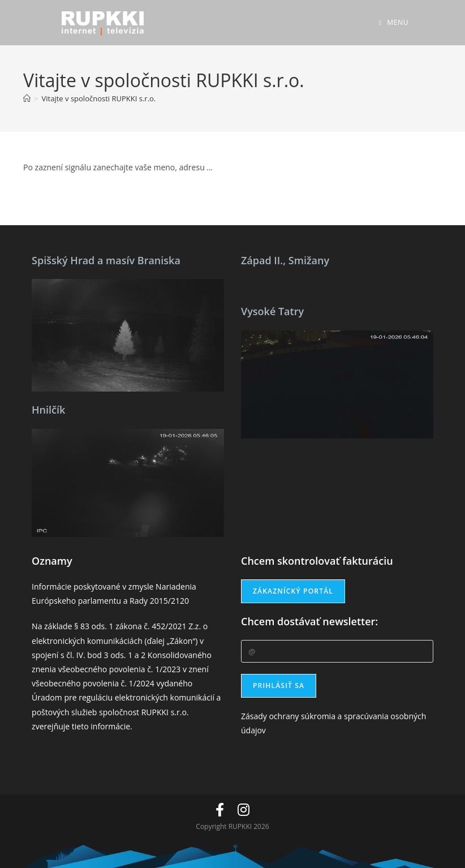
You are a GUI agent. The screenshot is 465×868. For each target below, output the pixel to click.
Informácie (51, 586)
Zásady (254, 716)
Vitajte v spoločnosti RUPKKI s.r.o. (99, 98)
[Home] (27, 98)
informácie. (111, 726)
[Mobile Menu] (394, 22)
